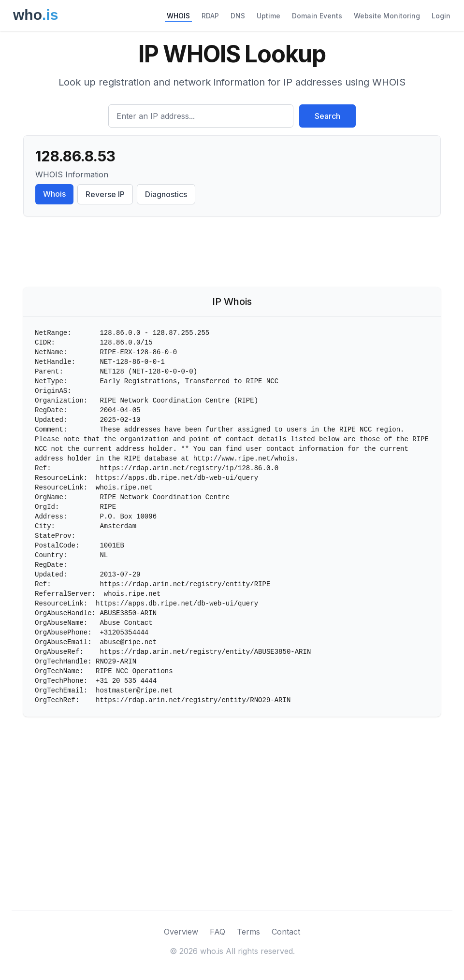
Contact (286, 932)
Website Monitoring (387, 16)
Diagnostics (166, 194)
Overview (181, 932)
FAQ (217, 932)
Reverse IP (105, 194)
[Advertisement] (232, 254)
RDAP (210, 16)
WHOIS (178, 16)
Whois (54, 194)
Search (327, 116)
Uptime (268, 16)
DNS (238, 16)
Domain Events (317, 16)
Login (441, 16)
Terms (248, 932)
